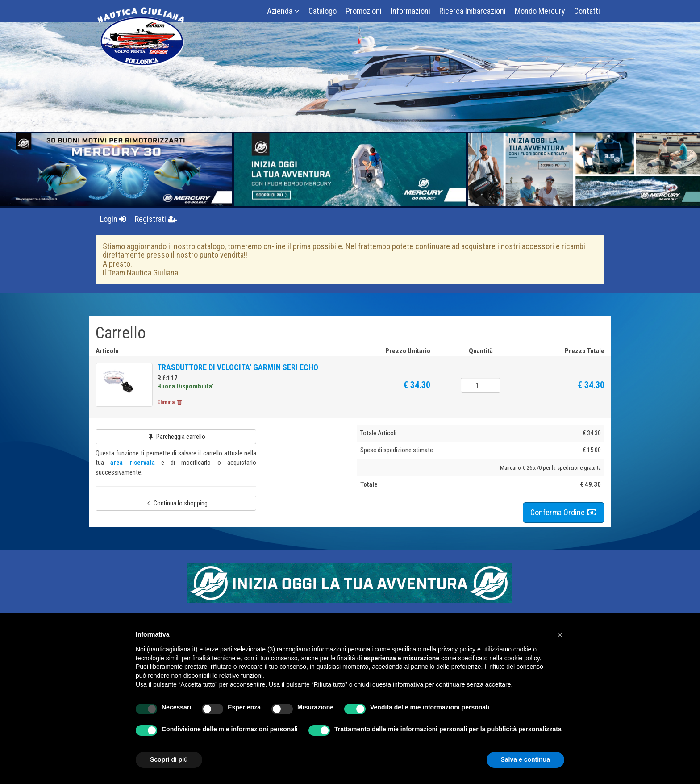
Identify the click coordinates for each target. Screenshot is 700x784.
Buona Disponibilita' (186, 386)
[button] (560, 635)
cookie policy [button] (522, 658)
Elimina (171, 402)
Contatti (587, 11)
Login (113, 219)
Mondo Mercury (540, 11)
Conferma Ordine (564, 513)
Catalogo (323, 11)
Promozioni (364, 11)
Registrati (156, 219)
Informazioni (410, 11)
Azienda (283, 11)
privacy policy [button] (457, 649)
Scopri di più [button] (169, 759)
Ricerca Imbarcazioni (473, 11)
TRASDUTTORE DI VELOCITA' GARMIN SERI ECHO (239, 367)
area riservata (132, 463)
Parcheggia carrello (176, 438)
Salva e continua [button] (525, 759)
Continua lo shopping (176, 504)
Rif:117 (168, 378)
